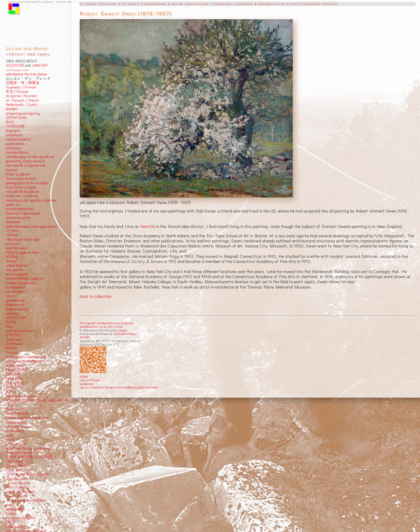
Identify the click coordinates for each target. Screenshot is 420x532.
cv (81, 4)
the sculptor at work (21, 178)
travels (11, 513)
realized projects (18, 139)
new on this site (90, 380)
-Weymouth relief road (23, 239)
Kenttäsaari (15, 344)
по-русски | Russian (21, 96)
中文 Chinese (17, 91)
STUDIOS (13, 335)
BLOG (10, 122)
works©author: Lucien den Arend (101, 327)
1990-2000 (15, 383)
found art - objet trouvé (23, 213)
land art (177, 4)
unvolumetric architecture (26, 357)
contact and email (28, 54)
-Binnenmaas (16, 422)
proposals (13, 222)
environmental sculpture (25, 278)
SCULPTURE (15, 65)
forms (10, 296)
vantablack (87, 384)
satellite (12, 248)
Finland (11, 353)
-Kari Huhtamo (17, 487)
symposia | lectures (21, 396)
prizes (11, 505)
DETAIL (11, 322)
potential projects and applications (32, 226)
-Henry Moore (17, 496)
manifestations (17, 152)
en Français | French (23, 100)
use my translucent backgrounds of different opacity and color (119, 387)
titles (10, 326)
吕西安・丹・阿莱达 (23, 83)
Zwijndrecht (15, 409)
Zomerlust (14, 339)
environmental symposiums (27, 418)
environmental (155, 4)
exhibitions (245, 4)
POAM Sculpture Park (23, 253)
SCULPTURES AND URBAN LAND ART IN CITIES (37, 402)
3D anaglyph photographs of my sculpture (106, 323)
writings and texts (20, 331)
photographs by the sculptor (27, 183)
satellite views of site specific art (30, 157)
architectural (198, 4)
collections (14, 148)
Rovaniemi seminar (21, 453)
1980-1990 (14, 379)
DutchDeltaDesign (125, 334)
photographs (15, 509)
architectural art (18, 218)
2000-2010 (14, 387)
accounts (331, 4)
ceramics (13, 313)
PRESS (11, 522)
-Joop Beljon (15, 470)
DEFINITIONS (17, 118)
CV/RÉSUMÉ (15, 126)
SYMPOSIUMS (17, 413)
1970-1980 (14, 374)
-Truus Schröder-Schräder (26, 500)
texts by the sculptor (21, 187)
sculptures (108, 4)
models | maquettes (21, 283)
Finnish (30, 87)
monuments (15, 305)
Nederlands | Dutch (21, 105)
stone (10, 439)
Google (123, 330)
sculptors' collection (21, 518)
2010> (10, 392)
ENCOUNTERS (17, 461)
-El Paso (12, 231)
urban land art (17, 265)
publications (222, 4)
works (91, 4)
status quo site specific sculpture (31, 200)
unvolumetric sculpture (24, 361)
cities (294, 4)
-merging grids (17, 426)
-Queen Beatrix (18, 466)
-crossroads (15, 431)
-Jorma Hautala (18, 483)
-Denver (12, 235)
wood (10, 435)
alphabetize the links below (26, 74)
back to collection (96, 296)
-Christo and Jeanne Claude (27, 474)
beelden (12, 109)
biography (13, 131)
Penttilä (148, 226)
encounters (311, 4)
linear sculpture (18, 174)
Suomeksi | (15, 87)
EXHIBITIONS (17, 370)
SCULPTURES (16, 318)
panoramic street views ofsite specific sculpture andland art (26, 165)
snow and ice (16, 444)
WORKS (12, 257)
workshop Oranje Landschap (28, 448)
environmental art (19, 209)
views (23, 248)
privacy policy (16, 526)
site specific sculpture (22, 191)
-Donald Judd (16, 479)
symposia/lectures (271, 4)
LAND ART (39, 65)
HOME (84, 377)
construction (15, 291)
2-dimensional (17, 309)
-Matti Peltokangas (20, 492)
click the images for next (17, 70)
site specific (130, 4)
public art (13, 205)
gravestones (15, 300)
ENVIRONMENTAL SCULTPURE (29, 457)
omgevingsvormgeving (23, 113)
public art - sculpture (22, 196)
